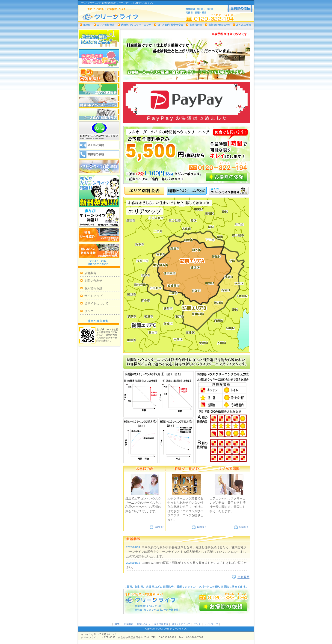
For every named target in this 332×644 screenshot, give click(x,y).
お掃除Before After (218, 25)
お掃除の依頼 (240, 9)
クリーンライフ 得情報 (99, 166)
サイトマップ (93, 296)
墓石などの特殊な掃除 (99, 251)
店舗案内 (90, 273)
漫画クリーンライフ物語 (99, 217)
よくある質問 (242, 25)
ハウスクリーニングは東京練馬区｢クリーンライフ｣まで (118, 17)
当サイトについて (96, 303)
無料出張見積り (99, 76)
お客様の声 (194, 25)
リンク (89, 311)
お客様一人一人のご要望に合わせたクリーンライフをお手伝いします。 (187, 59)
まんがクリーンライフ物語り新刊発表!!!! (99, 191)
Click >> (160, 527)
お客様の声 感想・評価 (99, 59)
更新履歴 (243, 577)
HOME (117, 624)
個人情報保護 (93, 288)
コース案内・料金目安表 (169, 25)
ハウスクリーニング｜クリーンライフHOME (85, 25)
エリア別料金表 (104, 25)
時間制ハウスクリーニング (134, 25)
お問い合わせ (93, 281)
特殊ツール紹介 (99, 235)
